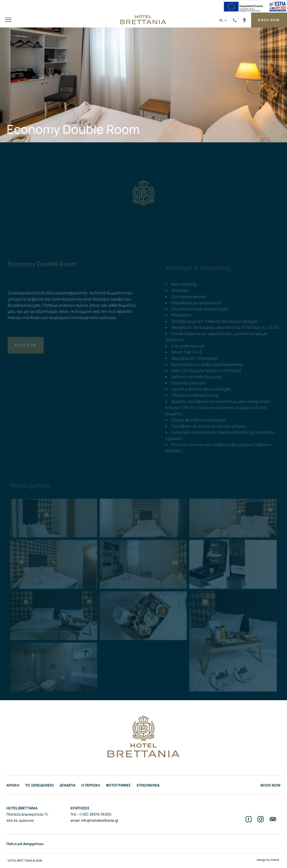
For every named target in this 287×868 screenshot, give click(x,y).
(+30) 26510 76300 (235, 21)
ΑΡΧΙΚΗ (13, 785)
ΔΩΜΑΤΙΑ (68, 785)
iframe (275, 860)
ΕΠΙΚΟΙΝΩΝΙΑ (148, 785)
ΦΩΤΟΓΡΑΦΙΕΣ (118, 785)
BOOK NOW (269, 20)
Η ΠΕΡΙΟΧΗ (91, 785)
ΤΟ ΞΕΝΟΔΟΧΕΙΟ (39, 785)
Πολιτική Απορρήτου (25, 844)
